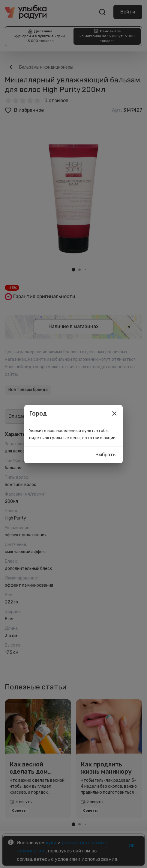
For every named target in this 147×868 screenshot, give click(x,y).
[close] (114, 413)
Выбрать (105, 455)
